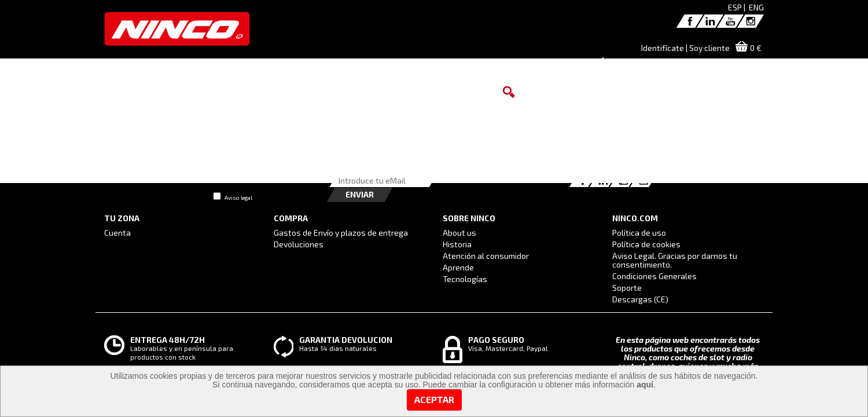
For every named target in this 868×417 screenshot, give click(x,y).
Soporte (627, 288)
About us (459, 233)
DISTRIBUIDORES (488, 66)
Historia (457, 244)
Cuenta (117, 233)
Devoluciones (299, 244)
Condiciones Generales (654, 276)
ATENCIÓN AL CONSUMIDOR (597, 66)
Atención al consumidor (486, 256)
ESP (735, 7)
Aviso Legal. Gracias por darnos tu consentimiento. (675, 260)
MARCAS (380, 66)
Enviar (360, 194)
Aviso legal (238, 197)
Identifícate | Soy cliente (685, 48)
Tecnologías (465, 279)
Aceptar (434, 399)
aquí (645, 385)
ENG (756, 7)
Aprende (458, 267)
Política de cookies (646, 244)
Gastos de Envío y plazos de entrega (341, 233)
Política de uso (639, 233)
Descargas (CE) (640, 299)
